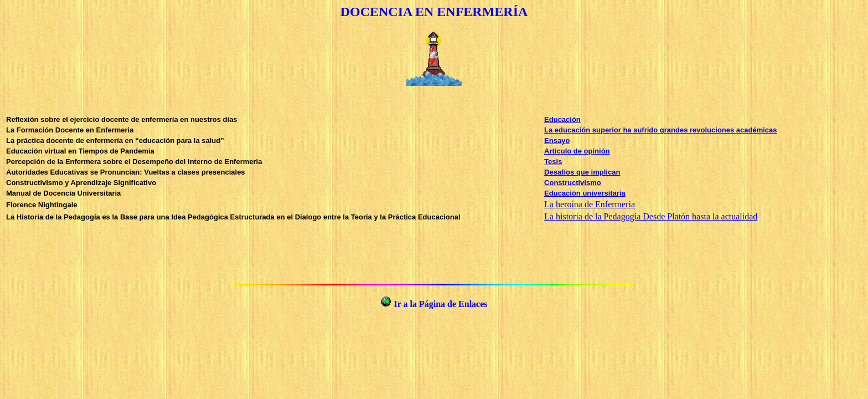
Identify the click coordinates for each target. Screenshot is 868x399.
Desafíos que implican (582, 172)
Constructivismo (573, 183)
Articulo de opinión (577, 151)
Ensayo (557, 140)
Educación (562, 119)
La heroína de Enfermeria (590, 204)
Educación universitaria (585, 193)
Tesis (553, 162)
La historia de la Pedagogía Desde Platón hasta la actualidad (651, 216)
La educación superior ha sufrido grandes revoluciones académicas (660, 130)
